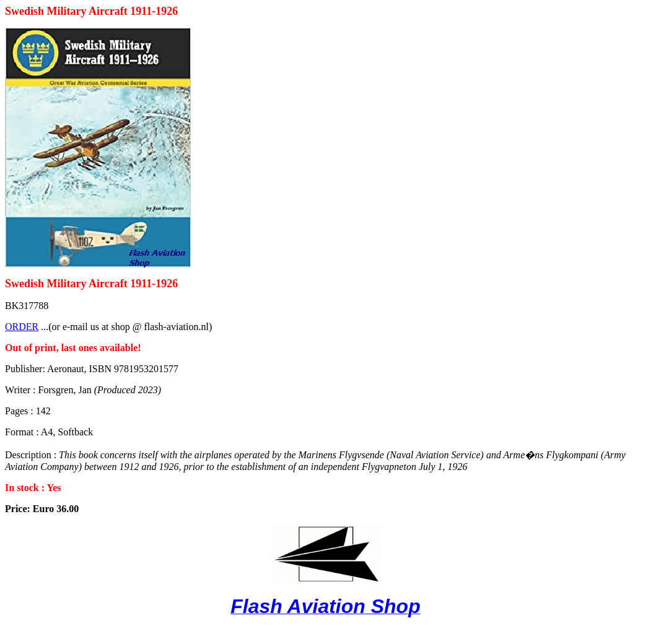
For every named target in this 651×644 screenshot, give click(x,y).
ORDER (22, 327)
